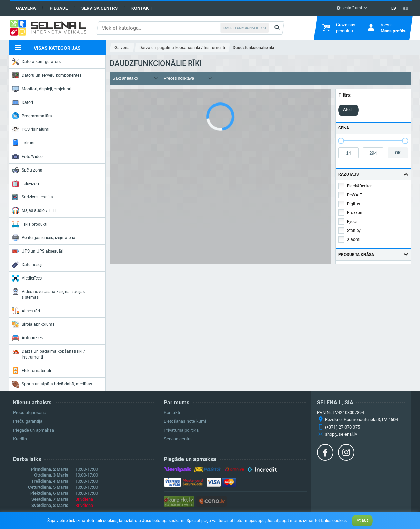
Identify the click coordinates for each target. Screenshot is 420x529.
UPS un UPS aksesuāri (38, 251)
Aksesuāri (26, 311)
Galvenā (26, 8)
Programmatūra (32, 116)
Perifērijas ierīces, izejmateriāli (45, 238)
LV (394, 8)
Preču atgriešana (30, 413)
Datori (23, 102)
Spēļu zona (27, 170)
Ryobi (352, 222)
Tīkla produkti (30, 224)
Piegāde (59, 8)
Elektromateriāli (32, 371)
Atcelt (348, 110)
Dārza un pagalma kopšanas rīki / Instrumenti (49, 354)
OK (398, 153)
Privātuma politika (181, 430)
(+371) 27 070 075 (342, 427)
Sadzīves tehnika (33, 197)
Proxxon (355, 213)
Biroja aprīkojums (33, 324)
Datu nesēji (27, 265)
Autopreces (27, 338)
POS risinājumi (31, 129)
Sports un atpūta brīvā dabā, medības (52, 384)
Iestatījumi (349, 8)
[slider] (341, 141)
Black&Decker (359, 186)
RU (406, 8)
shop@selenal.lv (341, 434)
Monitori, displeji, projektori (42, 89)
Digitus (353, 204)
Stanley (354, 231)
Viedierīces (27, 278)
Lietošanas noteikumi (185, 421)
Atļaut (362, 520)
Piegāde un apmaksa (34, 430)
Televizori (26, 184)
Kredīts (20, 439)
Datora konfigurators (36, 62)
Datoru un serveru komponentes (47, 75)
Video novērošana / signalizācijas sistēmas (48, 294)
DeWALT (354, 195)
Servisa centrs (99, 8)
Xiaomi (354, 239)
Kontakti (142, 8)
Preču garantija (28, 421)
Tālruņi (23, 143)
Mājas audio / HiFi (34, 210)
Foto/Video (27, 157)
